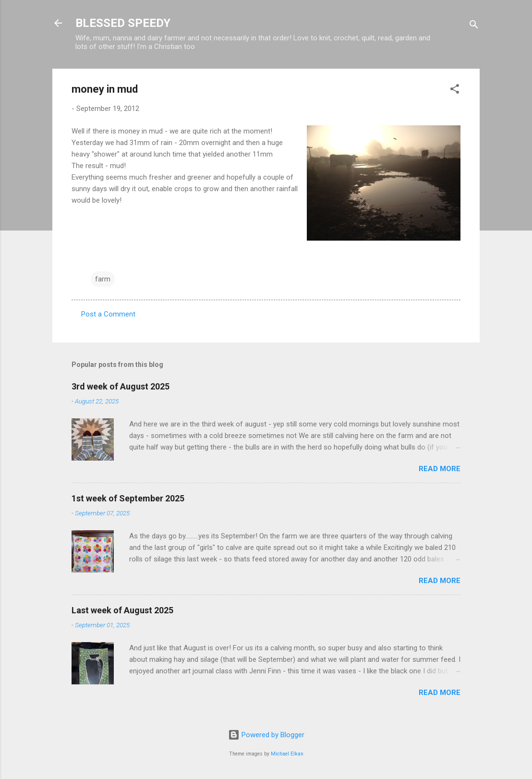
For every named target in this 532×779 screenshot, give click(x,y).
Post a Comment (108, 314)
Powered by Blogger (266, 735)
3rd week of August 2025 (121, 386)
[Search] (474, 26)
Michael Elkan (287, 754)
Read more (440, 469)
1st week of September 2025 (128, 498)
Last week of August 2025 (122, 610)
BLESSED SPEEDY (123, 23)
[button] (455, 91)
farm (103, 279)
